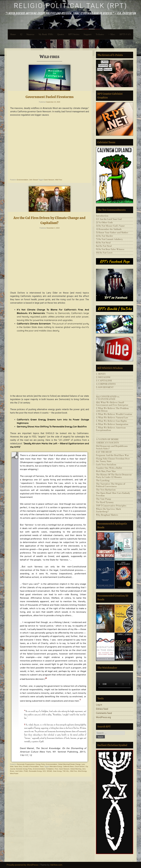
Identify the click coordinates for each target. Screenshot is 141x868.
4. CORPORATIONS (106, 384)
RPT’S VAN (125, 34)
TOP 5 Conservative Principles (111, 506)
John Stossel (34, 180)
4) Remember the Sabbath (109, 229)
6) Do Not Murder (105, 236)
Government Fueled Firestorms (50, 97)
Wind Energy (82, 771)
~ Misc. (112, 34)
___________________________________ (114, 392)
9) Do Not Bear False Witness (110, 249)
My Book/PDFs (46, 34)
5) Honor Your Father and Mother (112, 232)
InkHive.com (56, 865)
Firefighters (50, 769)
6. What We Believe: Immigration (112, 424)
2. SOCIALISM (103, 377)
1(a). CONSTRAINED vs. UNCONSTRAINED (108, 398)
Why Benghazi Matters (107, 515)
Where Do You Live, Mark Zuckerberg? (108, 510)
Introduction (102, 216)
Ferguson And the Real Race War (112, 455)
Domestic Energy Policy (24, 769)
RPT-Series (74, 34)
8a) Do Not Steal (104, 246)
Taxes (42, 766)
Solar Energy (57, 771)
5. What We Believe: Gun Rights (111, 421)
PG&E (26, 771)
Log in (99, 705)
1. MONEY (101, 374)
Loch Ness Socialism (106, 464)
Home (13, 34)
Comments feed (104, 713)
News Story (18, 766)
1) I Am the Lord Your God (109, 219)
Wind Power (14, 773)
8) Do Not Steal (103, 243)
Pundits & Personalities (31, 766)
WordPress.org (103, 717)
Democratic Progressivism (26, 764)
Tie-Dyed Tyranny (105, 502)
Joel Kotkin (19, 771)
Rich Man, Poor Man (106, 471)
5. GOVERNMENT (105, 387)
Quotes (61, 34)
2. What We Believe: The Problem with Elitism (112, 410)
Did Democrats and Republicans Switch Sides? (112, 447)
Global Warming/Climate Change (69, 764)
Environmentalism (39, 769)
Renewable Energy (35, 771)
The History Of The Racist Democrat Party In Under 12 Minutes (114, 476)
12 (21, 34)
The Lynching (103, 480)
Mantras (30, 34)
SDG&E (49, 771)
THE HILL (66, 771)
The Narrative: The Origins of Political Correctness (111, 485)
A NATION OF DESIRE (107, 439)
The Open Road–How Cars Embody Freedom (113, 494)
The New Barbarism (106, 490)
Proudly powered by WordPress (22, 865)
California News (68, 766)
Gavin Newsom (49, 180)
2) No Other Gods (104, 222)
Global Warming (76, 769)
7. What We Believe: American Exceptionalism (111, 429)
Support (88, 34)
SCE (44, 771)
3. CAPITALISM (104, 381)
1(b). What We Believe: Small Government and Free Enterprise (112, 404)
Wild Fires (59, 180)
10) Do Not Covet (104, 253)
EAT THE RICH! (104, 452)
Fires (56, 769)
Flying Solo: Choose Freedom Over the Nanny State (113, 460)
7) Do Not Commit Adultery (109, 239)
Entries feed (102, 709)
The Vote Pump (103, 499)
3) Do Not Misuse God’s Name (110, 226)
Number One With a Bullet (109, 468)
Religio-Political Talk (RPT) (70, 6)
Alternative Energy (56, 766)
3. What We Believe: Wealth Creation (114, 414)
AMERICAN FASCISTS (107, 443)
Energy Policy (40, 764)
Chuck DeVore (80, 766)
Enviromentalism (23, 180)
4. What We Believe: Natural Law (112, 417)
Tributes (100, 34)
